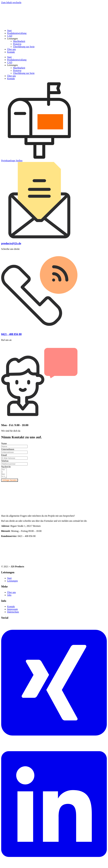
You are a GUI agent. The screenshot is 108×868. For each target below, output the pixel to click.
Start (9, 30)
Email (4, 455)
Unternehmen (8, 449)
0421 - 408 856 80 (11, 334)
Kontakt (11, 52)
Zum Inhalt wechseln (11, 2)
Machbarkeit (19, 41)
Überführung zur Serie (24, 47)
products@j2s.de (11, 243)
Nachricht (6, 467)
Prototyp (17, 44)
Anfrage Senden (10, 482)
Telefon (5, 461)
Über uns (11, 49)
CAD (10, 36)
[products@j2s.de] (39, 238)
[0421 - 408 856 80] (39, 328)
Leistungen (12, 39)
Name (4, 443)
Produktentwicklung (17, 33)
